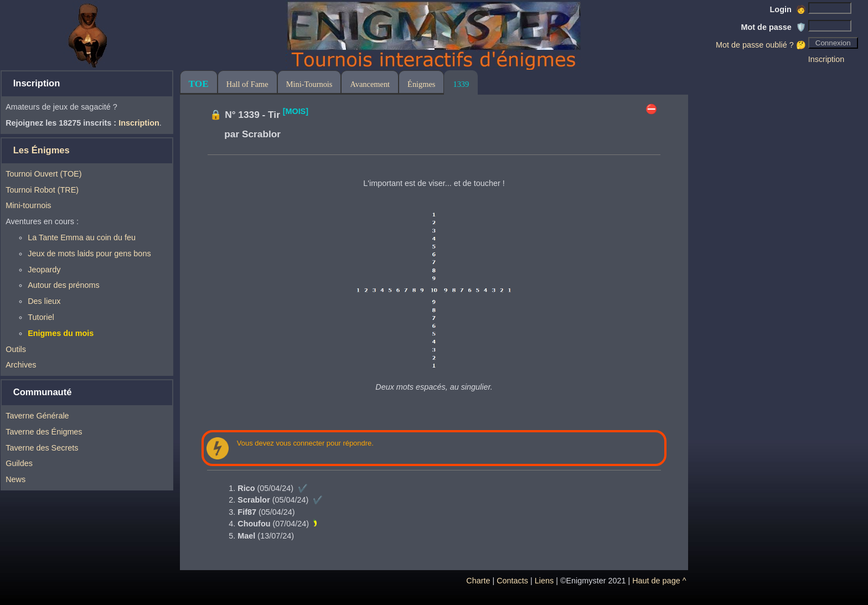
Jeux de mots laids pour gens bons (89, 254)
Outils (16, 349)
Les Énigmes (42, 150)
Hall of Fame (247, 84)
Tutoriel (41, 317)
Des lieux (44, 301)
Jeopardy (44, 270)
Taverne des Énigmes (44, 432)
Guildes (19, 463)
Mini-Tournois (309, 84)
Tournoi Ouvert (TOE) (43, 174)
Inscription (826, 59)
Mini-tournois (28, 205)
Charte (478, 581)
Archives (21, 365)
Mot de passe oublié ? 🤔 (761, 45)
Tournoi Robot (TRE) (42, 190)
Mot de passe (774, 27)
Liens (544, 581)
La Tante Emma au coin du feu (82, 237)
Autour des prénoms (64, 285)
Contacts (512, 581)
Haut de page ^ (659, 581)
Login (788, 9)
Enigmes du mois (61, 333)
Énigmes (421, 84)
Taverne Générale (37, 416)
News (15, 479)
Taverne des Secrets (42, 448)
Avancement (370, 84)
